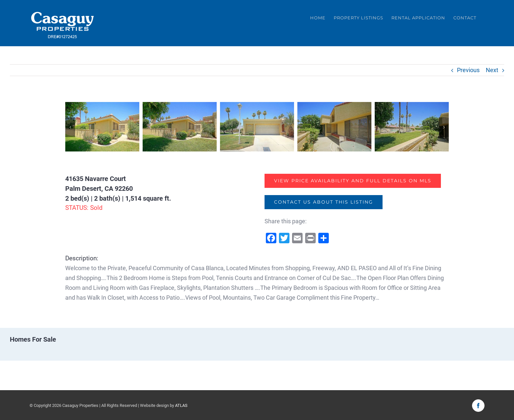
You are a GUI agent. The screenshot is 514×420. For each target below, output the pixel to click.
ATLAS (181, 405)
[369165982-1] (102, 126)
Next (492, 70)
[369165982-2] (180, 126)
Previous (468, 70)
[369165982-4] (334, 126)
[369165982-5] (412, 126)
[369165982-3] (257, 126)
